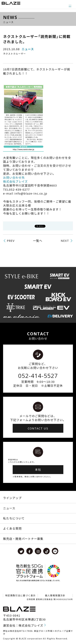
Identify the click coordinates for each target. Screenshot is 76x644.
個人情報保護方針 (55, 595)
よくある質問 (12, 528)
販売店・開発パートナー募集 (23, 539)
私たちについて (14, 518)
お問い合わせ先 (14, 178)
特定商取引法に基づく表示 (20, 595)
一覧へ (38, 241)
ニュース (9, 508)
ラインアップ (12, 498)
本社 (38, 469)
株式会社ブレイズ (15, 181)
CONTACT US (38, 428)
